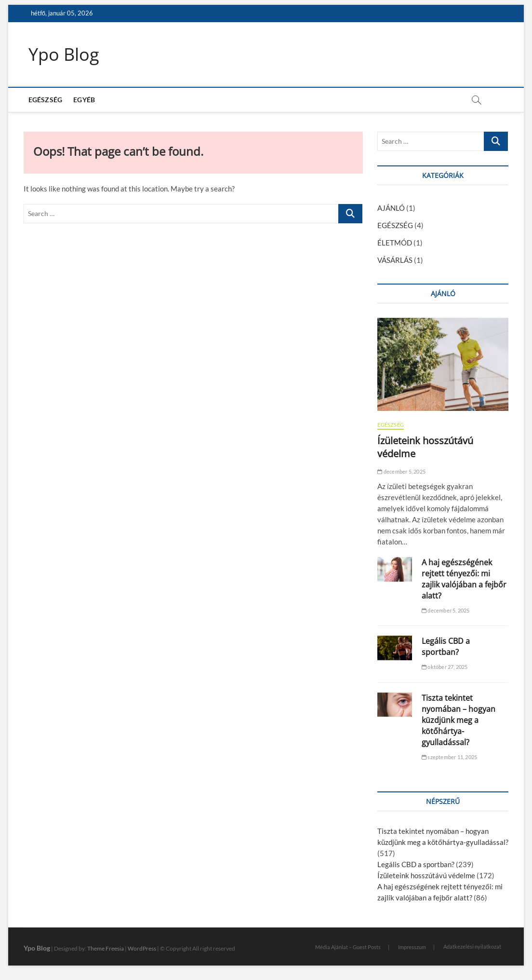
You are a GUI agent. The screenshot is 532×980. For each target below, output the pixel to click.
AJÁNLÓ (391, 208)
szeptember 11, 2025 (449, 757)
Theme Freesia (106, 948)
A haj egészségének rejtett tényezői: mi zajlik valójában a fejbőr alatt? (464, 579)
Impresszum (412, 947)
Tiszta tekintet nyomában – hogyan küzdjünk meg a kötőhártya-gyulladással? (459, 720)
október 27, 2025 (445, 667)
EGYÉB (84, 100)
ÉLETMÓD (395, 243)
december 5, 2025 (401, 471)
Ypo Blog (64, 54)
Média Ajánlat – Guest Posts (348, 947)
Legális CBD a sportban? (446, 647)
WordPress (142, 948)
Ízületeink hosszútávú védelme (426, 875)
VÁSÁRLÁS (395, 260)
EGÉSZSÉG (46, 100)
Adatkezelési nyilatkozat (472, 946)
